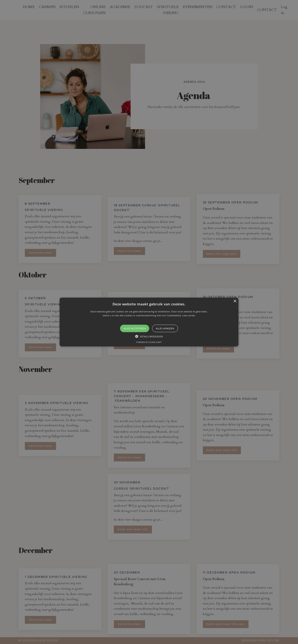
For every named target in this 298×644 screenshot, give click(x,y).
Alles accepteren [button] (135, 328)
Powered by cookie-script (149, 342)
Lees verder (189, 315)
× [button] (235, 301)
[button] (149, 322)
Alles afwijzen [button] (165, 328)
